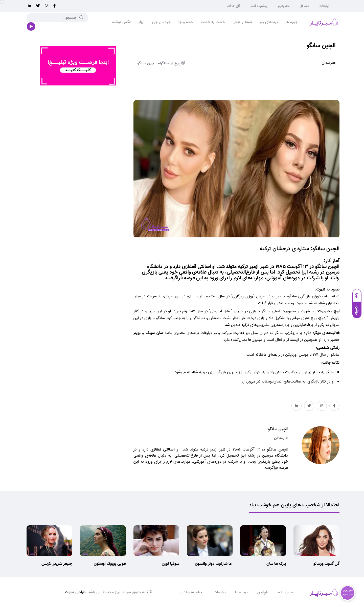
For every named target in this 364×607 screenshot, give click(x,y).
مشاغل (304, 6)
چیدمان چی (161, 22)
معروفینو (283, 6)
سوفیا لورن (170, 564)
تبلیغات (324, 6)
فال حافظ (234, 6)
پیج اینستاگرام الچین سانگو (161, 63)
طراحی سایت (75, 592)
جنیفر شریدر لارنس (57, 564)
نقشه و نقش (242, 22)
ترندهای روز (269, 22)
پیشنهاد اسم (259, 6)
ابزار (141, 22)
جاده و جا (186, 22)
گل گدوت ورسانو (326, 564)
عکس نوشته (121, 22)
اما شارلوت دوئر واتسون (214, 564)
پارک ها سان (276, 564)
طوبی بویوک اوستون (110, 564)
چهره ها (291, 22)
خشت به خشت (213, 22)
